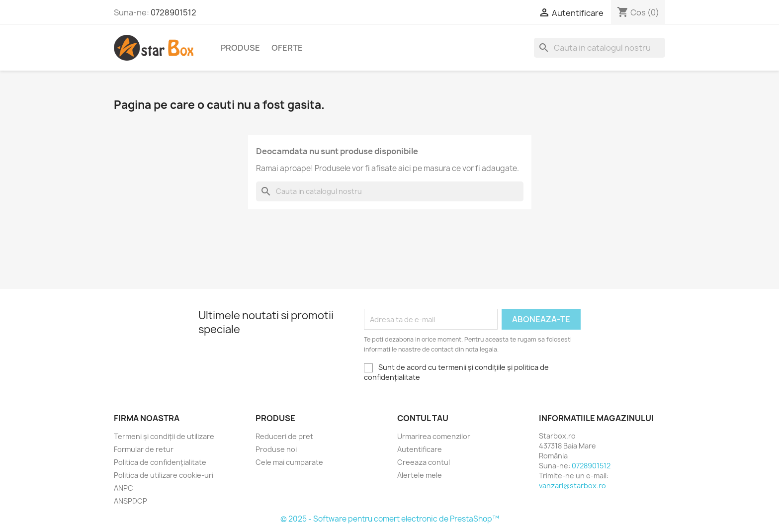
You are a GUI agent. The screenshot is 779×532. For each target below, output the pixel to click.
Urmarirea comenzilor (434, 436)
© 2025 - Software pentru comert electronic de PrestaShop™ (390, 519)
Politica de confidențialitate (160, 462)
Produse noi (276, 449)
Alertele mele (420, 475)
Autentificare (420, 449)
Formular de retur (144, 449)
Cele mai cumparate (289, 462)
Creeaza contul (424, 462)
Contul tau (423, 418)
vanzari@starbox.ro (572, 486)
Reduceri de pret (284, 436)
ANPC (124, 488)
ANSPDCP (130, 501)
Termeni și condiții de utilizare (164, 436)
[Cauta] (600, 48)
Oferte (287, 48)
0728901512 (173, 12)
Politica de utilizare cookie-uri (164, 475)
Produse (240, 48)
